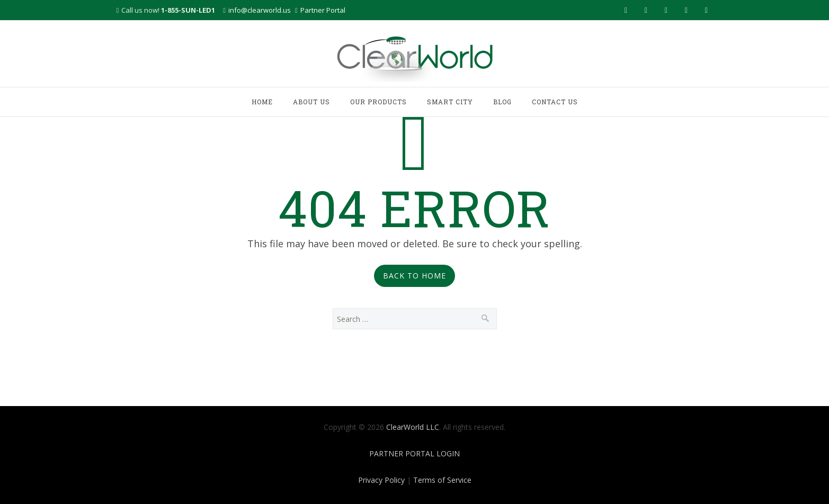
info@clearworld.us (260, 10)
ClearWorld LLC (413, 427)
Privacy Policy (381, 480)
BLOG (502, 102)
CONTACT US (555, 102)
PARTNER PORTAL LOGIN (414, 453)
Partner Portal (323, 10)
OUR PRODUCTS (378, 102)
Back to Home (414, 276)
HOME (262, 102)
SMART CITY (450, 102)
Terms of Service (442, 480)
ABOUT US (311, 102)
